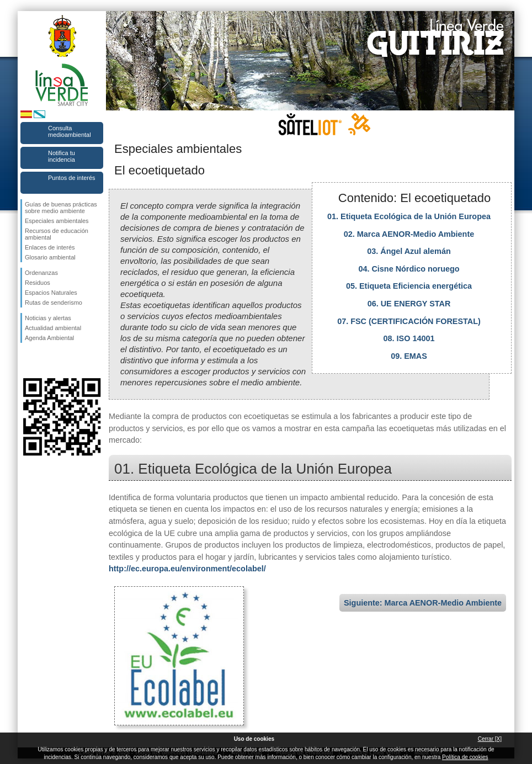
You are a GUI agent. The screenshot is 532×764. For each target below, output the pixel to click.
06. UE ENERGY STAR (409, 304)
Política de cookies (465, 757)
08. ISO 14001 (409, 338)
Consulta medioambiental (70, 131)
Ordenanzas (41, 273)
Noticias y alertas (48, 318)
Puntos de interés (72, 178)
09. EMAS (409, 356)
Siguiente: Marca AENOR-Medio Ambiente (423, 603)
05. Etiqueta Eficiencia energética (409, 286)
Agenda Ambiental (49, 338)
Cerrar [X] (490, 739)
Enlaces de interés (50, 247)
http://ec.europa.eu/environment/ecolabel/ (187, 569)
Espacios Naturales (51, 293)
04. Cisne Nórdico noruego (409, 269)
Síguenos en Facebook (27, 360)
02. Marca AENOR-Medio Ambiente (409, 234)
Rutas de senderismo (54, 303)
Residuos (38, 283)
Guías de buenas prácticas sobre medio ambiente (61, 208)
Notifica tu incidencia (62, 156)
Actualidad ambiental (53, 328)
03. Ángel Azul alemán (409, 251)
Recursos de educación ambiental (57, 234)
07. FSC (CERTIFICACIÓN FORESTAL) (409, 321)
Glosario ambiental (50, 257)
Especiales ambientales (57, 221)
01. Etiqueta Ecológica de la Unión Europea (409, 216)
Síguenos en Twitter (45, 360)
